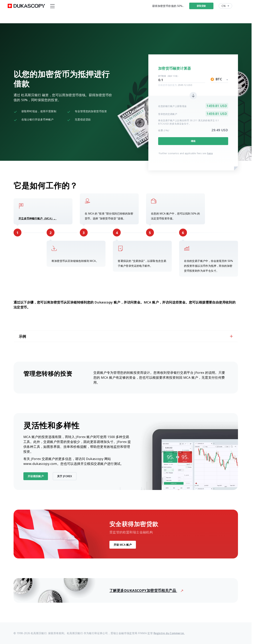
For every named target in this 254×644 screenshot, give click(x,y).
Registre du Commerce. (169, 633)
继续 (193, 141)
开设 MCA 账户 (123, 545)
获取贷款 (208, 6)
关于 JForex (65, 476)
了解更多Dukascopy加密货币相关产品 (146, 590)
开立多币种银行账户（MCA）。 (38, 218)
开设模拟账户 (36, 476)
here (210, 153)
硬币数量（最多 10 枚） (169, 76)
